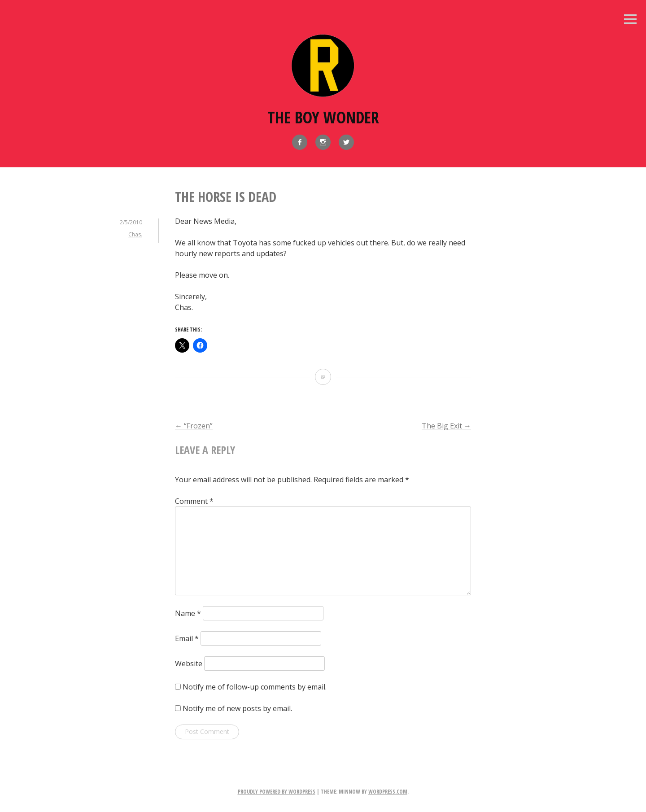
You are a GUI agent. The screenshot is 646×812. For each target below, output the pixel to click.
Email (187, 638)
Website (189, 664)
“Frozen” (194, 426)
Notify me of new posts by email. (237, 708)
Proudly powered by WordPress (277, 792)
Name (188, 613)
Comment (194, 501)
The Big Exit (446, 426)
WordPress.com (388, 792)
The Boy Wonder (323, 117)
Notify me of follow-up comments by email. (255, 687)
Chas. (135, 234)
